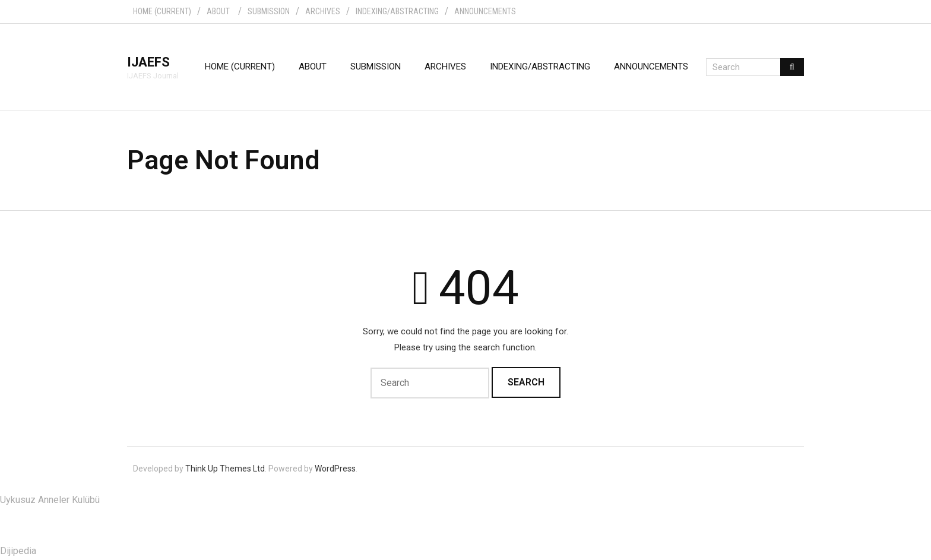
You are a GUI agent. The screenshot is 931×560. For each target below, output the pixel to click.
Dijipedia (18, 551)
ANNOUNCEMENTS (485, 11)
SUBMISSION (269, 11)
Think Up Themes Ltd (225, 469)
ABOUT (218, 11)
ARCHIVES (323, 11)
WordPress (335, 469)
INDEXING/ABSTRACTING (397, 11)
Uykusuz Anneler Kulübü (50, 500)
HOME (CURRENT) (162, 11)
